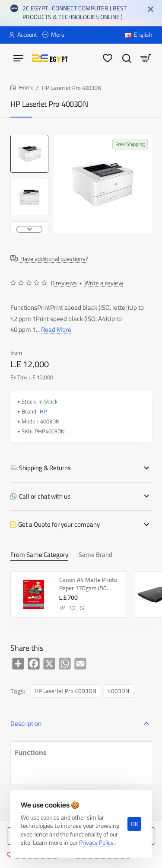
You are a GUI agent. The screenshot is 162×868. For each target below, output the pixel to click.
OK (135, 824)
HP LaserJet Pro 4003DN (65, 691)
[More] (53, 35)
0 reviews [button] (64, 283)
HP (43, 412)
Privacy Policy (96, 843)
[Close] (151, 10)
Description (26, 723)
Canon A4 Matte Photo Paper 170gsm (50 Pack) (88, 584)
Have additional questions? (54, 259)
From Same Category (39, 555)
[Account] (23, 35)
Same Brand (95, 555)
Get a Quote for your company (59, 524)
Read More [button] (56, 329)
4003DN (118, 691)
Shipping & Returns (45, 468)
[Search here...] (127, 58)
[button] (29, 229)
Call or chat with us (45, 496)
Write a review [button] (104, 283)
